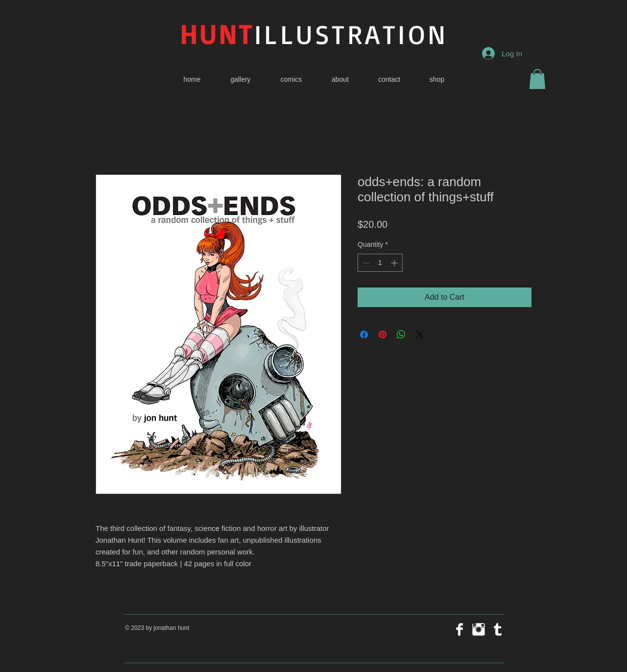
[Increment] (395, 263)
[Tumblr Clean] (498, 629)
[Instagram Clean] (479, 629)
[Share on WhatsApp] (401, 335)
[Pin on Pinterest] (383, 335)
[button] (537, 79)
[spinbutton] (380, 263)
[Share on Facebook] (364, 335)
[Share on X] (420, 335)
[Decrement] (365, 263)
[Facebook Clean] (459, 629)
